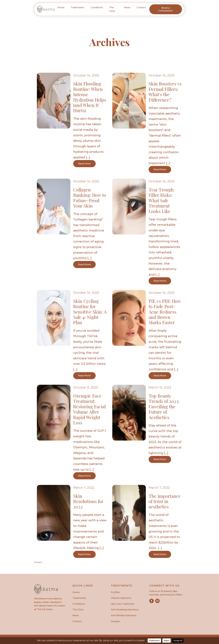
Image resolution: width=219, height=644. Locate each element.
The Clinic (112, 9)
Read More (84, 164)
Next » (40, 562)
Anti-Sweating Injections (125, 610)
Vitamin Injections (121, 598)
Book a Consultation (166, 9)
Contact (141, 7)
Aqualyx (115, 621)
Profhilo (115, 592)
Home (61, 7)
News (127, 7)
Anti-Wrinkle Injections (124, 616)
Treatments (79, 598)
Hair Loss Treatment (123, 604)
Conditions (79, 604)
